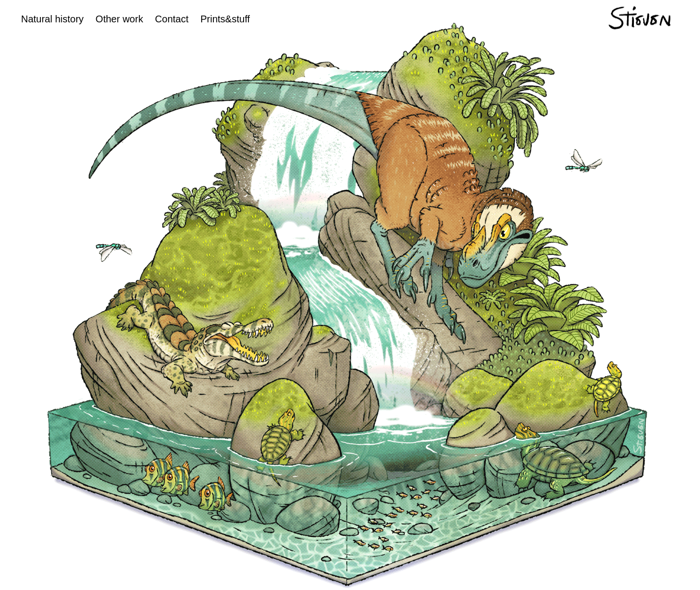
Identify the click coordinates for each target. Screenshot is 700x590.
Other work (120, 19)
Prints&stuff (225, 19)
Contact (172, 19)
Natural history (52, 19)
